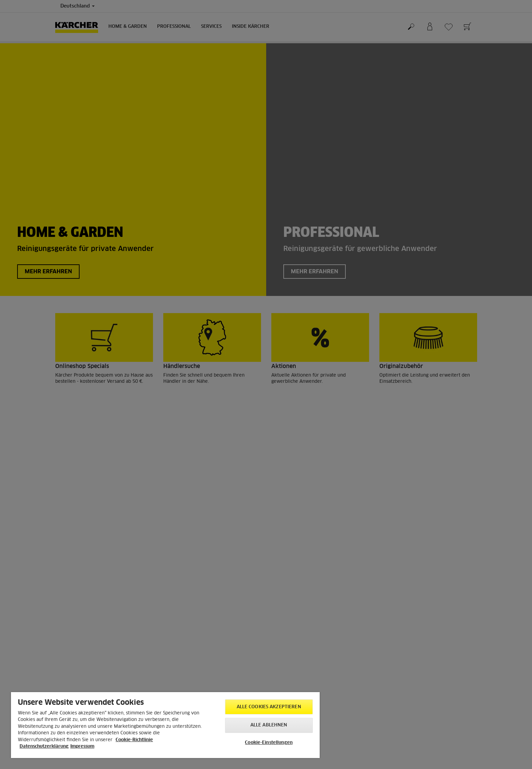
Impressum (82, 747)
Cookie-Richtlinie (134, 740)
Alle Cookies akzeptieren (269, 707)
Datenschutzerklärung (44, 747)
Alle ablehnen (269, 725)
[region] (165, 725)
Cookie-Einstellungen (269, 743)
